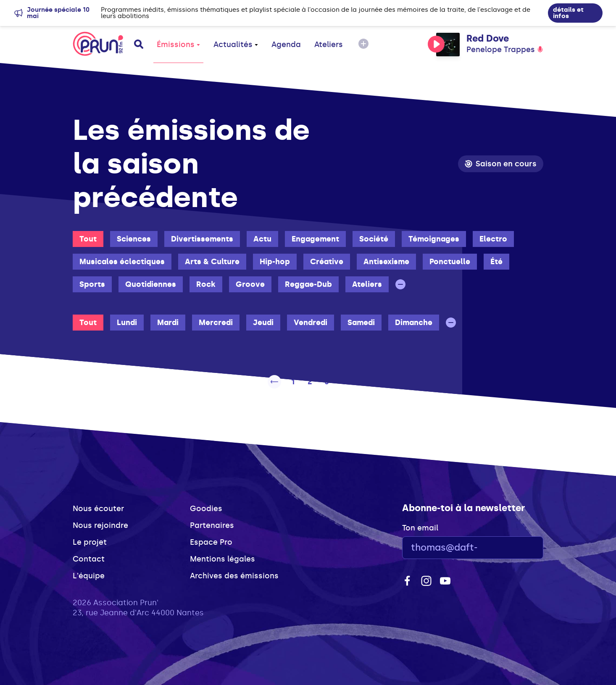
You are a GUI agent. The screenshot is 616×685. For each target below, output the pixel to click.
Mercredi (216, 323)
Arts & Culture (212, 262)
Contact (89, 559)
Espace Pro (211, 542)
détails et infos (568, 13)
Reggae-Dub (308, 284)
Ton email (420, 528)
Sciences (134, 239)
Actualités (236, 45)
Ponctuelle (450, 262)
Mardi (168, 323)
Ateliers (329, 45)
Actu (262, 239)
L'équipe (89, 576)
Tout (88, 239)
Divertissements (202, 239)
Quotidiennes (151, 284)
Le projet (90, 542)
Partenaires (212, 525)
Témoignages (434, 239)
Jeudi (263, 323)
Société (374, 239)
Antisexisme (386, 262)
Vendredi (311, 323)
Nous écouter (98, 509)
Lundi (127, 323)
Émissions (178, 45)
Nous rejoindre (100, 525)
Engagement (315, 239)
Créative (327, 262)
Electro (493, 239)
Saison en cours (501, 164)
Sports (92, 284)
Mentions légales (222, 559)
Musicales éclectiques (122, 262)
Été (496, 262)
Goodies (206, 509)
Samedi (361, 323)
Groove (250, 284)
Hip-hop (275, 262)
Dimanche (414, 323)
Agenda (286, 45)
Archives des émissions (234, 576)
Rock (206, 284)
